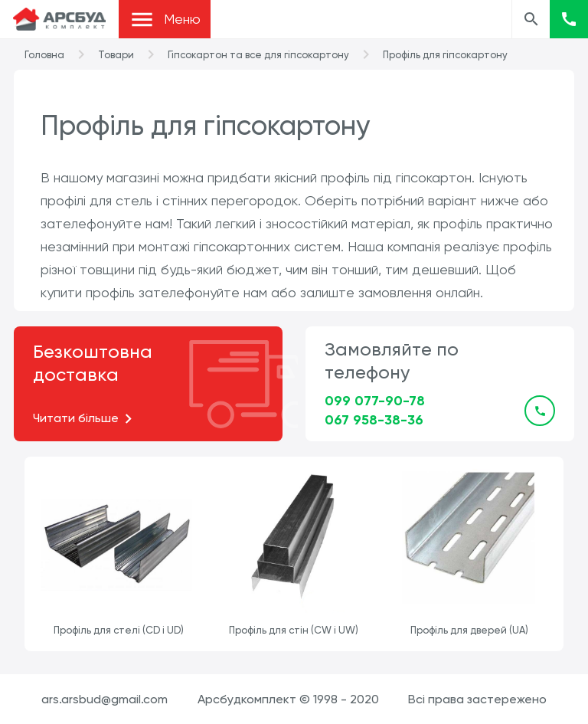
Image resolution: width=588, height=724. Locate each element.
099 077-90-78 (375, 401)
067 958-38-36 (374, 420)
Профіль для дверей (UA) (469, 630)
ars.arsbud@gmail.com (105, 699)
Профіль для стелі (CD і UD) (119, 630)
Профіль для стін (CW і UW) (294, 630)
